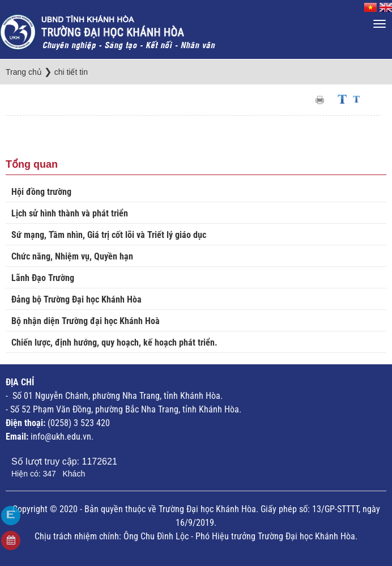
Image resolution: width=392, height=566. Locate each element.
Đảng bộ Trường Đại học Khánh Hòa (76, 299)
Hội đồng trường (41, 192)
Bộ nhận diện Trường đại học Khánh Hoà (86, 321)
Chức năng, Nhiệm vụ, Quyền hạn (72, 256)
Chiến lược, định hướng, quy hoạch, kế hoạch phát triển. (114, 342)
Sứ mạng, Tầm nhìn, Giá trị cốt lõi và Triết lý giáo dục (109, 235)
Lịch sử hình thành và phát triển (70, 213)
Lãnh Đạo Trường (43, 278)
